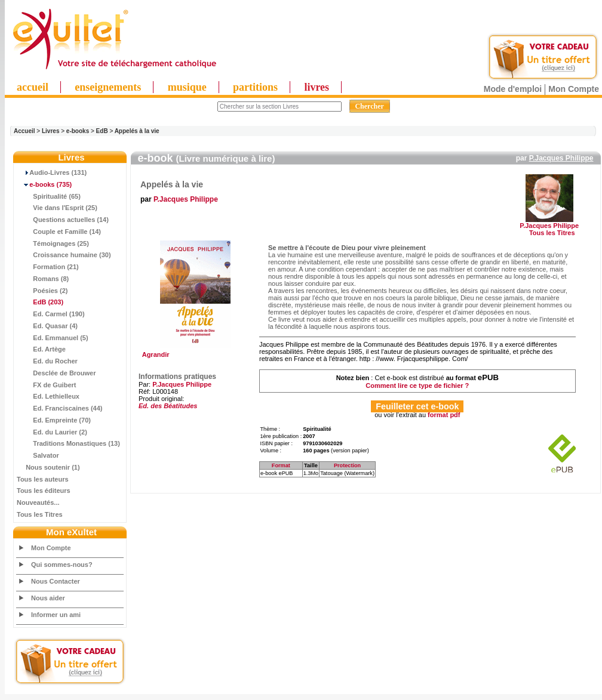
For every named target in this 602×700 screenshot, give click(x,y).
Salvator (38, 455)
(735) (44, 184)
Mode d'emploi (513, 89)
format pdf (444, 415)
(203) (40, 302)
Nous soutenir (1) (48, 467)
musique (187, 87)
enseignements (108, 87)
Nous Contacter (56, 581)
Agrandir (194, 351)
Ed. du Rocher (47, 361)
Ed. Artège (41, 349)
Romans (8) (43, 279)
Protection (347, 465)
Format (281, 465)
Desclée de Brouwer (56, 373)
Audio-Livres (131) (52, 172)
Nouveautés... (38, 502)
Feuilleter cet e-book (417, 406)
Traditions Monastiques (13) (68, 443)
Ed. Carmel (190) (51, 314)
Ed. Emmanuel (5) (53, 338)
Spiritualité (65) (49, 196)
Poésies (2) (42, 291)
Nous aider (48, 598)
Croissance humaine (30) (64, 255)
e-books (78, 131)
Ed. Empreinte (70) (54, 420)
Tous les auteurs (43, 479)
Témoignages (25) (53, 243)
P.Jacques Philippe (561, 158)
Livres (50, 131)
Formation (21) (48, 267)
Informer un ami (56, 615)
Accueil (24, 131)
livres (317, 87)
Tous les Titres (40, 514)
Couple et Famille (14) (59, 232)
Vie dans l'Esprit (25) (57, 208)
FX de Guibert (46, 385)
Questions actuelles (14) (63, 220)
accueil (33, 87)
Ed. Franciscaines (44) (60, 408)
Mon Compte (574, 89)
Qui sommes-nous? (62, 565)
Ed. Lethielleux (48, 396)
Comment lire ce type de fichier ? (417, 386)
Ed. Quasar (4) (47, 326)
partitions (255, 87)
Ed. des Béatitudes (168, 406)
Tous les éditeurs (44, 491)
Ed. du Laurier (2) (52, 432)
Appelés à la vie (137, 131)
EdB (102, 131)
